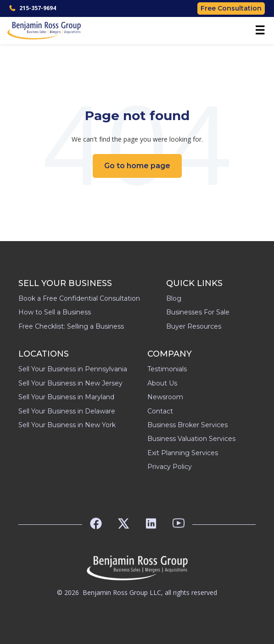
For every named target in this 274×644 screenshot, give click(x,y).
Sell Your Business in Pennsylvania (73, 369)
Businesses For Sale (198, 312)
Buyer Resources (194, 326)
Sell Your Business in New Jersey (70, 383)
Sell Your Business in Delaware (67, 411)
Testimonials (167, 369)
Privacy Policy (170, 467)
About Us (162, 383)
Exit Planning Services (183, 453)
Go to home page (137, 166)
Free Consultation (231, 8)
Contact (160, 411)
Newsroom (165, 397)
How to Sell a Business (55, 312)
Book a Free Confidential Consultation (79, 298)
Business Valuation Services (191, 439)
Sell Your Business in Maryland (66, 397)
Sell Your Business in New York (67, 425)
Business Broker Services (187, 425)
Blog (174, 298)
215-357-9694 (33, 8)
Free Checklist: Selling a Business (71, 326)
